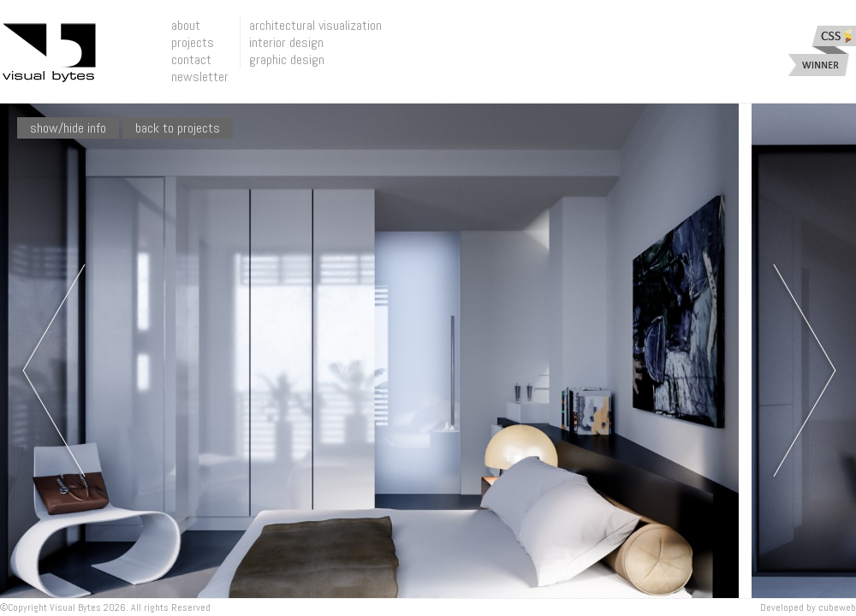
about (186, 25)
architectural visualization (315, 25)
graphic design (287, 59)
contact (191, 59)
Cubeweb (837, 607)
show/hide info (68, 128)
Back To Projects (178, 128)
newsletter (200, 77)
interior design (286, 42)
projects (193, 42)
